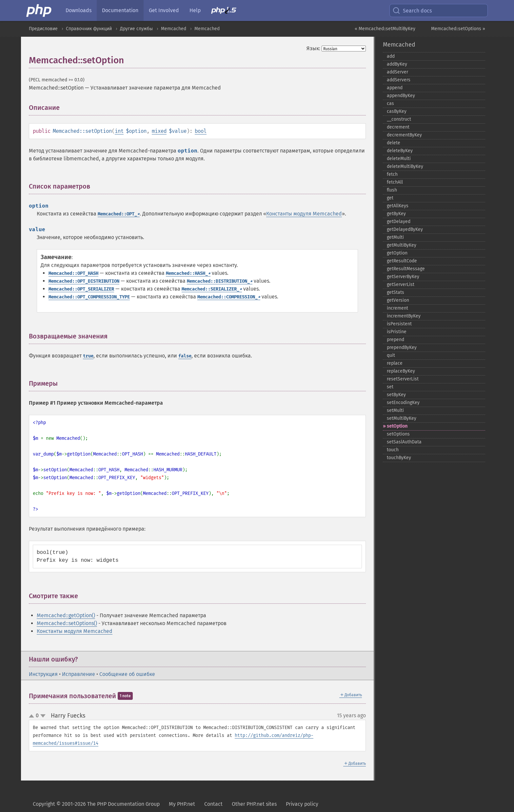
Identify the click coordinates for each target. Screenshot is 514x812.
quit (391, 355)
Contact (213, 804)
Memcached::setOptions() (67, 623)
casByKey (397, 111)
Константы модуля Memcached (304, 214)
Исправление (79, 674)
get (390, 198)
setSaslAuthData (404, 442)
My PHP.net (182, 804)
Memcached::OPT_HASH (73, 273)
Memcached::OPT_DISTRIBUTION (84, 281)
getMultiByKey (402, 245)
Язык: (313, 48)
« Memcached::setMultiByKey (385, 29)
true (88, 356)
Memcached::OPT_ (119, 214)
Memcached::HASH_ (188, 273)
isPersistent (399, 324)
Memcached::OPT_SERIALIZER (81, 289)
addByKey (397, 64)
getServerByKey (403, 277)
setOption (397, 426)
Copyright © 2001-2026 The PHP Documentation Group (96, 804)
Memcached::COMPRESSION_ (229, 297)
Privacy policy (302, 804)
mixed (159, 131)
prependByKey (402, 347)
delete (394, 143)
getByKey (396, 214)
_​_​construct (399, 119)
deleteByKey (400, 151)
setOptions (398, 434)
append (395, 88)
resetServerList (403, 379)
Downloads (79, 10)
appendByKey (401, 96)
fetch (392, 174)
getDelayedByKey (405, 229)
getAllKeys (398, 206)
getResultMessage (406, 269)
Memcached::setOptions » (458, 29)
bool (201, 131)
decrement (398, 127)
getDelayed (399, 222)
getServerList (401, 284)
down (43, 716)
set (390, 387)
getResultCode (402, 261)
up (33, 716)
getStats (395, 292)
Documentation (120, 10)
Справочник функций (89, 29)
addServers (399, 80)
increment (397, 308)
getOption (397, 253)
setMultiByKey (402, 418)
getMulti (395, 237)
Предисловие (43, 29)
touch (393, 450)
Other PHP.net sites (254, 804)
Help (195, 10)
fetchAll (395, 182)
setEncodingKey (403, 403)
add (391, 56)
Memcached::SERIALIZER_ (212, 289)
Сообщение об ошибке (127, 674)
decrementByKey (404, 135)
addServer (397, 72)
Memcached (174, 29)
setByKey (396, 395)
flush (392, 190)
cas (390, 103)
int (119, 131)
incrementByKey (404, 316)
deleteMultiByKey (405, 166)
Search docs (412, 10)
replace (395, 363)
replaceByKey (401, 371)
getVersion (398, 300)
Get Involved (164, 10)
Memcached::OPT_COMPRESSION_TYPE (89, 297)
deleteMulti (399, 159)
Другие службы (136, 29)
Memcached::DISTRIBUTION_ (220, 281)
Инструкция (43, 674)
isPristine (397, 332)
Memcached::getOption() (66, 615)
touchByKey (399, 458)
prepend (395, 340)
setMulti (395, 410)
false (185, 356)
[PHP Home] (39, 10)
